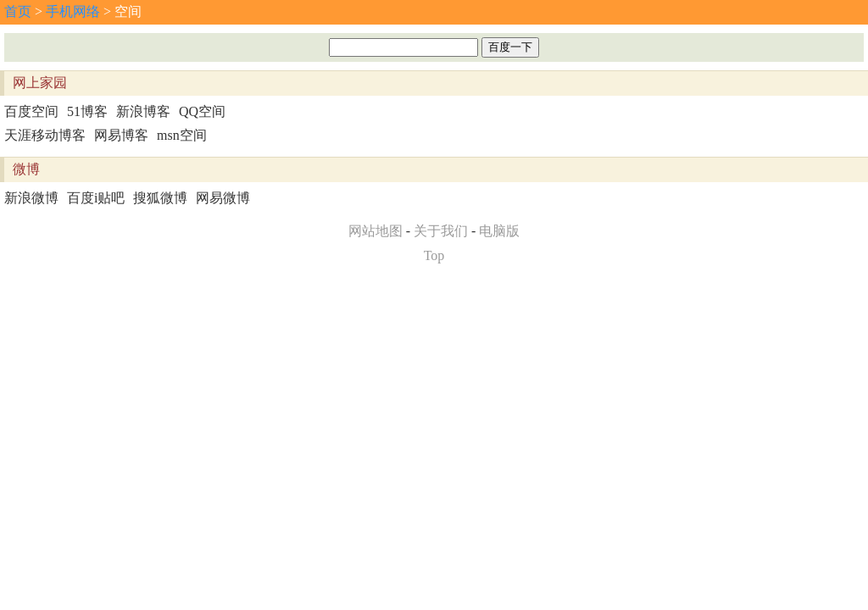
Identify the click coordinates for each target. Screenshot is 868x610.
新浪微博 (31, 198)
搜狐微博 (160, 198)
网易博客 (121, 135)
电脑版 (499, 231)
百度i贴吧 (96, 198)
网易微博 (223, 198)
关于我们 (441, 231)
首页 (18, 11)
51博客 (87, 111)
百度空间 (31, 111)
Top (434, 255)
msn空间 (182, 135)
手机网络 (73, 11)
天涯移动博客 (45, 135)
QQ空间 (202, 111)
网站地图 (376, 231)
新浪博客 (143, 111)
